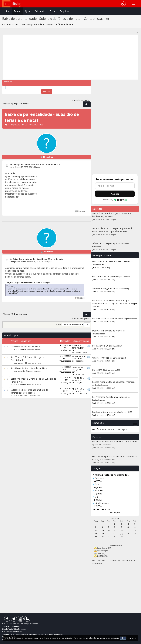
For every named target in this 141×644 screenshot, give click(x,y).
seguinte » (86, 100)
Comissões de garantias (104, 288)
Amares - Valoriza (101, 358)
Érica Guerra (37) (104, 548)
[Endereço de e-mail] (115, 186)
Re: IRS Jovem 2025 (101, 346)
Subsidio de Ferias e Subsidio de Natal (29, 368)
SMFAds (6, 626)
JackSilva (96, 307)
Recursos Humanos (35, 350)
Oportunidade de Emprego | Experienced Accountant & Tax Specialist (112, 230)
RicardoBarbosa (98, 334)
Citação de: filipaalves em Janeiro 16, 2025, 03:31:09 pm (28, 282)
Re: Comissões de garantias (105, 276)
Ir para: (59, 324)
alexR (125, 232)
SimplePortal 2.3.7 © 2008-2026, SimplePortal (21, 634)
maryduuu (26, 396)
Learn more (131, 638)
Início (7, 11)
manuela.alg (124, 289)
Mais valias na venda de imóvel (107, 331)
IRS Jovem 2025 (100, 370)
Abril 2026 (115, 519)
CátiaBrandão (82, 393)
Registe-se (65, 11)
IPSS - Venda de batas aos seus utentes (111, 261)
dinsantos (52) (103, 551)
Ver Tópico (115, 512)
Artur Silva (26, 371)
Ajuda (28, 11)
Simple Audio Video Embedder (14, 629)
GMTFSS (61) (103, 556)
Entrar (53, 11)
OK (123, 638)
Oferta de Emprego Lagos (105, 243)
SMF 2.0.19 (7, 624)
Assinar (115, 194)
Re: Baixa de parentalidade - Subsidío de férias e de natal (37, 259)
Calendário (40, 11)
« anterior (77, 100)
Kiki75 (130, 412)
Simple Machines (31, 624)
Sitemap (44, 634)
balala (110, 216)
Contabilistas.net (119, 358)
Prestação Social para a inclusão (108, 412)
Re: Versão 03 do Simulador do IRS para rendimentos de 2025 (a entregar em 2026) (113, 302)
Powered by (115, 200)
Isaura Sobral (81, 353)
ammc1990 (115, 370)
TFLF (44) (101, 553)
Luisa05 (25, 349)
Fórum (17, 11)
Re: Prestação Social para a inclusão (110, 397)
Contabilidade (35, 396)
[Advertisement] (71, 57)
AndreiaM (48, 252)
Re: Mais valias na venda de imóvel (109, 319)
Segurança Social (36, 371)
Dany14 (25, 384)
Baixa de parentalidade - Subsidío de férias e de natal (35, 165)
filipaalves (48, 157)
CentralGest (107, 445)
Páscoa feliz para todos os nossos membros (114, 382)
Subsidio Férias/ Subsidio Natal (25, 347)
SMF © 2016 (18, 624)
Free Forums (17, 626)
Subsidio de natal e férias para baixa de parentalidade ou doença (29, 391)
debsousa (80, 361)
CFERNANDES (98, 265)
